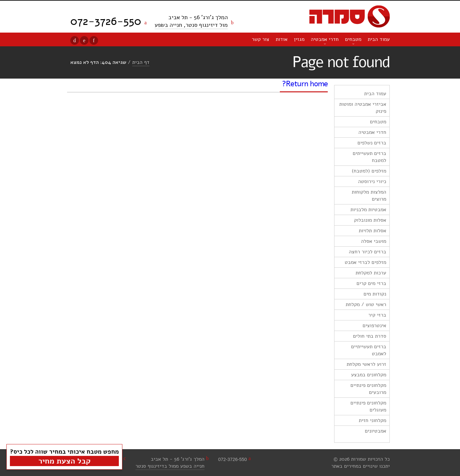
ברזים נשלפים (372, 143)
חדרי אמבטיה (325, 39)
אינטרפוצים (374, 326)
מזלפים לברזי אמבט (365, 262)
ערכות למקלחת (371, 273)
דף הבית (141, 62)
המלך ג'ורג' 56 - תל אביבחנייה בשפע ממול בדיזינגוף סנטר (170, 463)
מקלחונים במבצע (369, 375)
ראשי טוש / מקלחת (366, 304)
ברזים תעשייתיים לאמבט (369, 350)
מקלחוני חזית (372, 420)
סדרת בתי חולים (370, 336)
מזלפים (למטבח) (369, 171)
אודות (282, 39)
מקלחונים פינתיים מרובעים (368, 389)
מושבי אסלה (374, 241)
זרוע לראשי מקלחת (366, 364)
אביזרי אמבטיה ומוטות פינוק (363, 108)
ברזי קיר (377, 315)
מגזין (299, 39)
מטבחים (353, 39)
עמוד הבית (379, 39)
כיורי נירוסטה (372, 181)
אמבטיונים (376, 431)
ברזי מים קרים (371, 283)
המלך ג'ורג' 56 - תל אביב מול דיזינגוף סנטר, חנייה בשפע (191, 21)
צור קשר (261, 39)
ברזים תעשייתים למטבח (369, 157)
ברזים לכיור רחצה (368, 252)
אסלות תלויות (372, 231)
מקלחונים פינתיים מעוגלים (368, 406)
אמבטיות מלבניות (368, 210)
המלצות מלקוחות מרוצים (369, 196)
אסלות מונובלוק (370, 220)
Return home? (305, 84)
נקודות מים (375, 294)
